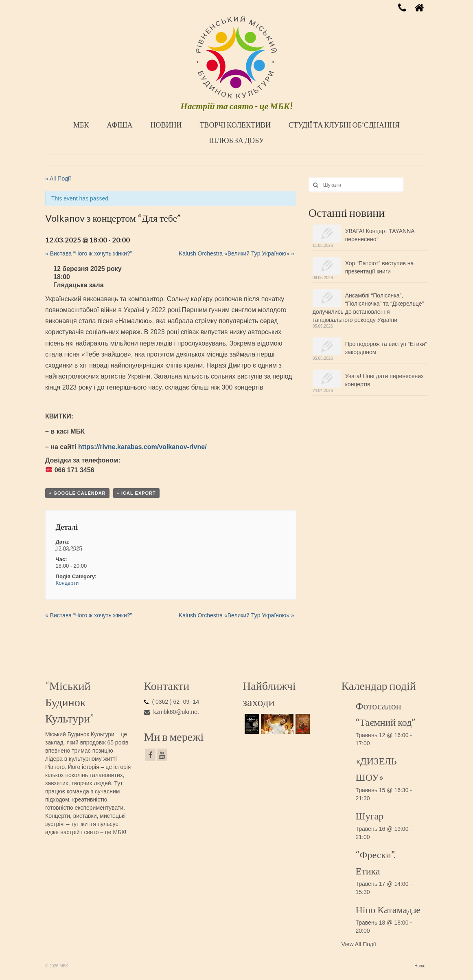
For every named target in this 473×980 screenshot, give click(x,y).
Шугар (370, 816)
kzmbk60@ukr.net (172, 712)
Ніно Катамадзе (388, 909)
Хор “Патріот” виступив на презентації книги (380, 267)
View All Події (359, 944)
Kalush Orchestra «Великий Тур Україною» (237, 253)
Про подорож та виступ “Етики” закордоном (386, 348)
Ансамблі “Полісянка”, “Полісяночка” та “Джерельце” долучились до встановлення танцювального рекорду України (368, 308)
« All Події (58, 178)
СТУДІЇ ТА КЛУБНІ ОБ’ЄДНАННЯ (344, 125)
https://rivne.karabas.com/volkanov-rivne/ (142, 447)
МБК (81, 125)
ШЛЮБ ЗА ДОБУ (237, 140)
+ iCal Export (136, 493)
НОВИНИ (166, 125)
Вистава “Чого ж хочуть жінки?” (89, 253)
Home (420, 966)
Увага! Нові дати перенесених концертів (384, 380)
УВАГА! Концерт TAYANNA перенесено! (380, 235)
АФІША (119, 125)
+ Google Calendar (77, 493)
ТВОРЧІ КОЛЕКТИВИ (235, 125)
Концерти (67, 583)
